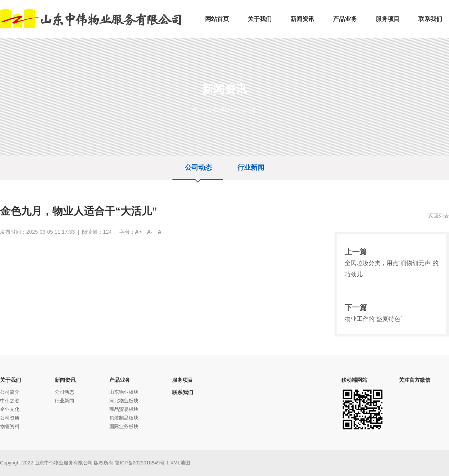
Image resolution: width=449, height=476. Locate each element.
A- (150, 232)
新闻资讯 (219, 110)
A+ (138, 232)
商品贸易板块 (124, 409)
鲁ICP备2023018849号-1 (142, 463)
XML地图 (180, 463)
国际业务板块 (124, 426)
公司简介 (10, 392)
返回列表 (439, 216)
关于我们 (10, 380)
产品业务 (120, 380)
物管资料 (10, 426)
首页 (198, 110)
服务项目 (183, 380)
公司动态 (246, 110)
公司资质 (10, 418)
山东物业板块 (124, 392)
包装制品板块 (124, 418)
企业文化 (10, 409)
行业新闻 (251, 168)
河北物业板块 (124, 401)
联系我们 (183, 392)
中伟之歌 (10, 401)
